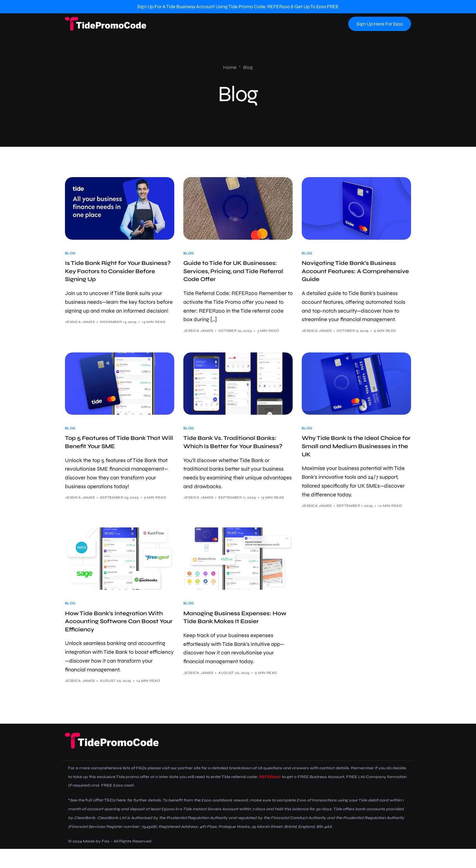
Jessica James (80, 328)
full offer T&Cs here (104, 819)
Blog (70, 253)
